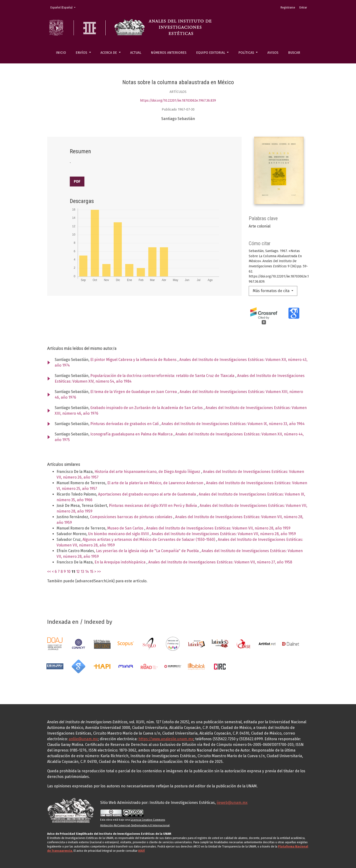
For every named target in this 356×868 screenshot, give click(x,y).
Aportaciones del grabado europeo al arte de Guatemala (147, 494)
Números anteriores (169, 53)
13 (82, 572)
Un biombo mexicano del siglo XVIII (119, 534)
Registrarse (288, 8)
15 (92, 572)
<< (49, 572)
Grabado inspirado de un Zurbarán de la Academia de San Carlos (147, 408)
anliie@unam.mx (83, 739)
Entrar (303, 8)
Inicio (61, 53)
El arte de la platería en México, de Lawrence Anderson (156, 483)
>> (99, 572)
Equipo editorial (211, 53)
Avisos (273, 53)
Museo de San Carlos (126, 528)
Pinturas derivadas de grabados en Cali (125, 424)
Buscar (294, 53)
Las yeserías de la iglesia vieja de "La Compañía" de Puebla (148, 551)
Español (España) (64, 7)
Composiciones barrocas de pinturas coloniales (132, 517)
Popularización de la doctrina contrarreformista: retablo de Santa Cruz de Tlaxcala (163, 376)
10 (69, 572)
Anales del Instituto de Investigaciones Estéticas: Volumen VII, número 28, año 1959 (218, 528)
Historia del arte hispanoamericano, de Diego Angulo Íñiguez (148, 472)
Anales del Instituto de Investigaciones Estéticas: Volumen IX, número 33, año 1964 (233, 424)
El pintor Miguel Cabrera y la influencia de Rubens (134, 360)
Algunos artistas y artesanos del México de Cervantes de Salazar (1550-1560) (149, 539)
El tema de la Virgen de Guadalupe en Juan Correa (134, 392)
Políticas (247, 53)
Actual (136, 53)
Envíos (82, 53)
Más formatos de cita (272, 291)
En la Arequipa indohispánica (120, 562)
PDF (77, 181)
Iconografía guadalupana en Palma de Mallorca (132, 434)
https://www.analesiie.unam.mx (166, 739)
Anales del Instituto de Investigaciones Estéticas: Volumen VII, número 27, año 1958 (220, 562)
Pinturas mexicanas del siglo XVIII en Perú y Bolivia (153, 506)
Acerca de (109, 53)
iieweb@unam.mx (232, 803)
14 (87, 572)
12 (78, 572)
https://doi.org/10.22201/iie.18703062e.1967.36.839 (178, 101)
